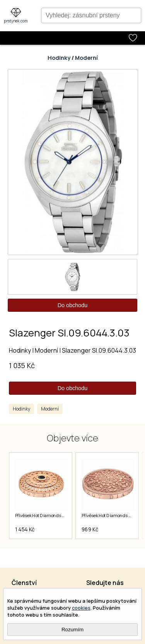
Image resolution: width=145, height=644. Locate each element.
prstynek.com (16, 21)
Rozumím (72, 630)
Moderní (86, 58)
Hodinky (59, 58)
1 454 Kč (25, 529)
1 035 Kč (22, 365)
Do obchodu (73, 305)
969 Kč (90, 529)
